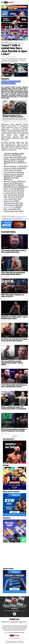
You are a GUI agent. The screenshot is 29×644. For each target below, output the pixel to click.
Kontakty (23, 630)
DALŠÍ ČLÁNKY (15, 438)
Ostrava (14, 113)
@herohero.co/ (18, 611)
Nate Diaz (18, 82)
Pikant (7, 315)
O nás (6, 633)
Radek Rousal (21, 113)
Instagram (15, 622)
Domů (2, 42)
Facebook (6, 622)
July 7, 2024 (24, 221)
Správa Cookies (20, 641)
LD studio (22, 643)
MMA (8, 82)
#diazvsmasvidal (5, 219)
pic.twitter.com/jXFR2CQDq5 (17, 219)
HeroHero (11, 633)
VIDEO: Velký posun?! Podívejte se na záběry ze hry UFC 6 (13, 297)
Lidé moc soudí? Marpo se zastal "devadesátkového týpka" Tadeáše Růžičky (12, 365)
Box (14, 82)
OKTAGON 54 (17, 113)
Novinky (6, 42)
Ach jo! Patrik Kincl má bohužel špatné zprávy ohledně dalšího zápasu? (13, 275)
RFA (7, 428)
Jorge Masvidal (5, 84)
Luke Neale (24, 113)
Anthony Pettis (12, 84)
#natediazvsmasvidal (21, 218)
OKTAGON (8, 271)
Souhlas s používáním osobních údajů (11, 643)
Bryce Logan (9, 209)
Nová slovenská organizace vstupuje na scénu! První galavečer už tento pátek (14, 432)
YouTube (23, 622)
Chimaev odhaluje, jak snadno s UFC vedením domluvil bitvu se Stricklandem (14, 410)
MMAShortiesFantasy (19, 633)
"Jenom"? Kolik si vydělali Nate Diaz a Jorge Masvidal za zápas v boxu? (13, 43)
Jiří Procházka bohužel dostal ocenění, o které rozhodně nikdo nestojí (14, 253)
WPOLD (14, 57)
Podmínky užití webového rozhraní (12, 641)
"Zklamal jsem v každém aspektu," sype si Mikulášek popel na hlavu (14, 319)
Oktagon (11, 113)
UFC (8, 42)
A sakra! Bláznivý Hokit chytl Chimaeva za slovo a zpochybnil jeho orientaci (14, 388)
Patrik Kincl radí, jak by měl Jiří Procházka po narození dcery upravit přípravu (14, 342)
